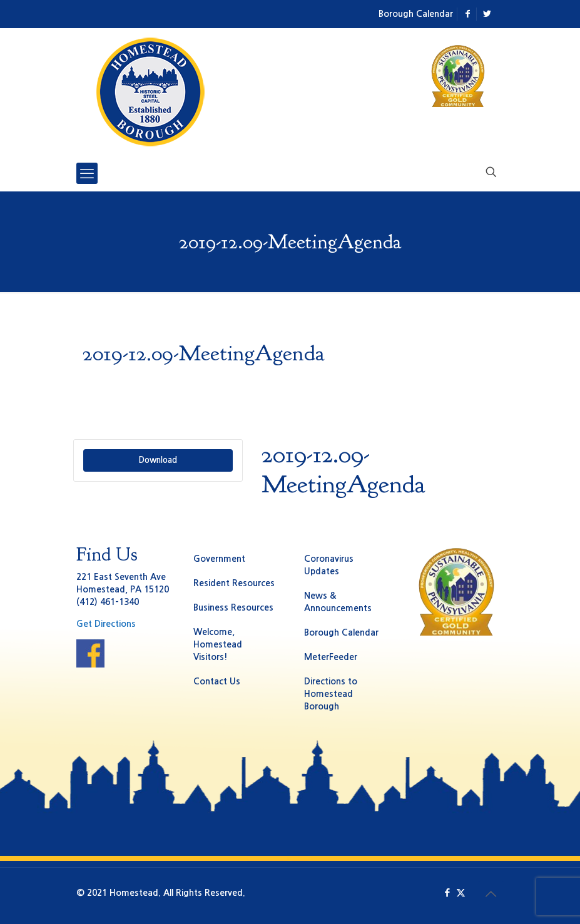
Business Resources (233, 607)
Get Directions (106, 624)
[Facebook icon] (448, 892)
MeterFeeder (331, 657)
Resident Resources (234, 583)
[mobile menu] (87, 173)
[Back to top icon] (491, 894)
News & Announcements (338, 602)
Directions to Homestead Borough (331, 694)
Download (158, 460)
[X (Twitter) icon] (461, 892)
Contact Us (217, 681)
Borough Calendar (416, 14)
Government (219, 559)
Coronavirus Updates (329, 565)
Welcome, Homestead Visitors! (218, 644)
